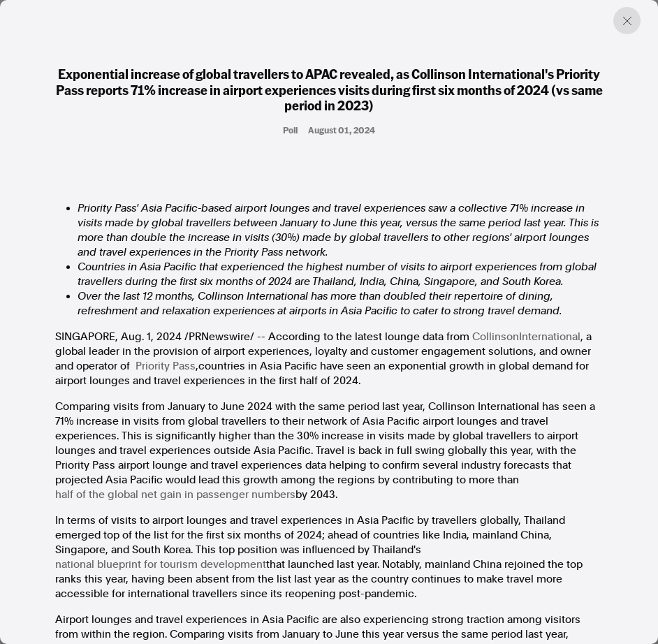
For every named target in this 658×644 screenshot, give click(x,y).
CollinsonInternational (526, 337)
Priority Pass (166, 366)
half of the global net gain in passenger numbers (175, 495)
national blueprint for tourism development (161, 564)
